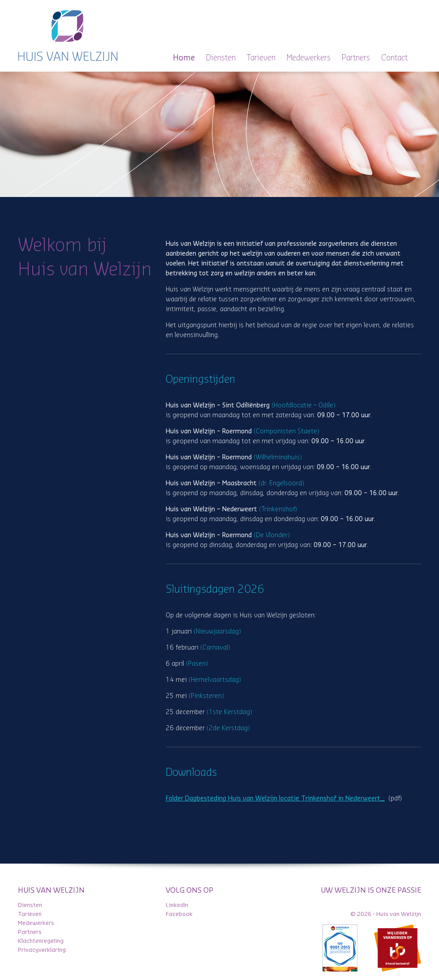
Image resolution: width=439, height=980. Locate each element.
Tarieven (261, 58)
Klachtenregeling (41, 941)
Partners (356, 58)
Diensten (221, 58)
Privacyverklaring (42, 950)
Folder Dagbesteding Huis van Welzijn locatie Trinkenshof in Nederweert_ (275, 799)
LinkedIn (177, 905)
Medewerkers (309, 58)
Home (184, 58)
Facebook (179, 914)
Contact (394, 58)
